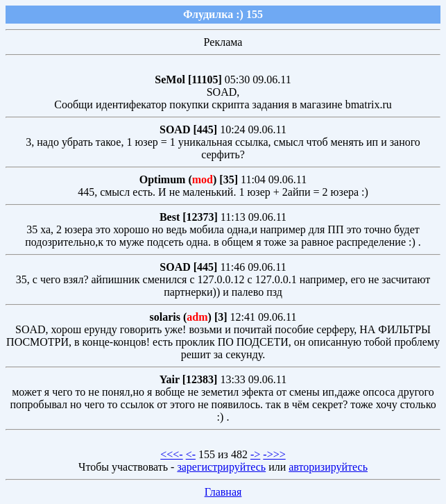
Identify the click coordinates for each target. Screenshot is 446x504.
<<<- (171, 454)
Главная (223, 492)
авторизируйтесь (328, 467)
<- (191, 454)
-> (255, 454)
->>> (274, 454)
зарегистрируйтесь (221, 467)
